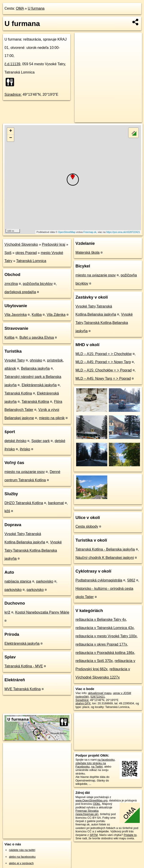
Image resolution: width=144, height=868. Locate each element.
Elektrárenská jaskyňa (39, 385)
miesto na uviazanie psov (25, 472)
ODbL (97, 804)
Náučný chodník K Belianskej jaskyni (105, 558)
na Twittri (97, 767)
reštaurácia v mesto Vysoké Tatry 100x (106, 636)
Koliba (37, 315)
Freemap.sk (90, 232)
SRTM (94, 835)
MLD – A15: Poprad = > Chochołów (104, 354)
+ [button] (11, 131)
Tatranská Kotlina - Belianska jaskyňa (105, 549)
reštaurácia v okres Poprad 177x (101, 644)
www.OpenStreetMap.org (91, 800)
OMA (20, 8)
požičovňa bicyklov (38, 284)
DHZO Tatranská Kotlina (24, 503)
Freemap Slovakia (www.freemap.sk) (87, 812)
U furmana (36, 8)
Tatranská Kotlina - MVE (24, 666)
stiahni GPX (83, 703)
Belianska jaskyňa (35, 368)
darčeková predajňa (20, 292)
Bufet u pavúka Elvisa (37, 337)
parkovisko (45, 581)
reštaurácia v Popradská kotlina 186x (105, 653)
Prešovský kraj (54, 244)
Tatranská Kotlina (18, 393)
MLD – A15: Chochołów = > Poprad (104, 370)
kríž (7, 612)
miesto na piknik (52, 418)
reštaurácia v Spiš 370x (94, 661)
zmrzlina (11, 284)
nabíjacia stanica (18, 581)
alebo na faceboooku (22, 857)
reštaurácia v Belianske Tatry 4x (101, 620)
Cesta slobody (87, 526)
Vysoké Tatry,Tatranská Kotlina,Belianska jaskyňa (33, 550)
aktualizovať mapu (100, 693)
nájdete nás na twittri (22, 850)
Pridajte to (130, 835)
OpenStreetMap (67, 232)
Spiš (8, 253)
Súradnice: (13, 94)
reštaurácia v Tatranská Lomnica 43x (105, 628)
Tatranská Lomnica (31, 261)
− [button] (11, 138)
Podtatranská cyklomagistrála (99, 580)
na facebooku (106, 760)
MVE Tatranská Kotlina (23, 689)
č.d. (12, 64)
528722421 (98, 697)
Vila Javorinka (16, 315)
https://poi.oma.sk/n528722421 (123, 232)
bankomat (56, 503)
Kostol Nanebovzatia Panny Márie (42, 612)
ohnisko (36, 360)
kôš (7, 511)
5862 (131, 580)
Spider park (41, 441)
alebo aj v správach (21, 863)
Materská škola (88, 253)
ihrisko (25, 449)
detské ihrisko (15, 441)
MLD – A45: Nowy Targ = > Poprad (103, 379)
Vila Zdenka (56, 315)
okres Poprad (26, 253)
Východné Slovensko (21, 244)
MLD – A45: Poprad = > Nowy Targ (103, 362)
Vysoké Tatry (15, 360)
